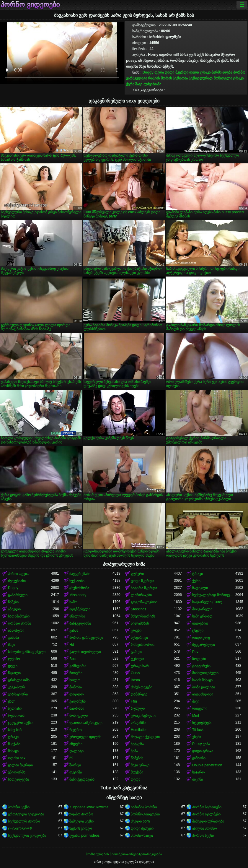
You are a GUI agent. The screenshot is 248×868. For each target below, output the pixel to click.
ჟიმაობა (199, 758)
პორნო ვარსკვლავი (86, 638)
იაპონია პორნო (144, 807)
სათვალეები (18, 779)
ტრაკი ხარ (140, 666)
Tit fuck (198, 730)
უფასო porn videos (84, 836)
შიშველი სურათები (208, 821)
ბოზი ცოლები (204, 687)
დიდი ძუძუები (142, 828)
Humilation (139, 730)
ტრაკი (238, 78)
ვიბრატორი (18, 694)
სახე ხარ (15, 730)
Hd (72, 645)
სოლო (75, 680)
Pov (195, 652)
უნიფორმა (17, 772)
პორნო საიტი (142, 836)
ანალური (77, 616)
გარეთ (137, 652)
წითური (76, 673)
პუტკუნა (137, 744)
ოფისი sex (17, 758)
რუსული (138, 708)
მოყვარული (202, 609)
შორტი (75, 765)
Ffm (134, 701)
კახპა (74, 630)
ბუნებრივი (139, 638)
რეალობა (16, 716)
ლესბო (14, 659)
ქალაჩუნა (77, 701)
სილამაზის (140, 623)
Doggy (148, 72)
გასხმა (13, 638)
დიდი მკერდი (176, 72)
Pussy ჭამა (201, 744)
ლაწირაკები (141, 595)
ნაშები (13, 602)
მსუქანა (14, 744)
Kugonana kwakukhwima (89, 807)
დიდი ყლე (201, 638)
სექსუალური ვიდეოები (27, 836)
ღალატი (76, 751)
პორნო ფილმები (206, 814)
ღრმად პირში (19, 623)
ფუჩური (137, 574)
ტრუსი (136, 630)
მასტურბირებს (143, 616)
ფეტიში (76, 772)
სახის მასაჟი (202, 680)
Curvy (135, 673)
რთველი (200, 708)
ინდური (76, 744)
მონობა (76, 687)
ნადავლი (200, 588)
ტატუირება (201, 666)
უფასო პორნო (81, 814)
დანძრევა (139, 694)
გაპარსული (18, 595)
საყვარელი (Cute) (207, 602)
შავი (139, 84)
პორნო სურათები (207, 807)
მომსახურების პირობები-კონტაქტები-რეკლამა (124, 854)
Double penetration (207, 765)
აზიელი (14, 609)
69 (71, 758)
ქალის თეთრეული (85, 652)
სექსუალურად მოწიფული (210, 78)
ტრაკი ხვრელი (143, 716)
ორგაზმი (138, 723)
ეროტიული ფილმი (85, 737)
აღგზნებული (80, 609)
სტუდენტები (202, 723)
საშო (73, 602)
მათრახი (77, 708)
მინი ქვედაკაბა (82, 779)
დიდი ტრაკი (200, 72)
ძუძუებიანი (152, 84)
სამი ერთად (202, 616)
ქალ (12, 701)
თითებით (200, 623)
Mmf (196, 716)
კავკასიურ (17, 687)
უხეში (197, 737)
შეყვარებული (204, 645)
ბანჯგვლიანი (80, 623)
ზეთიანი (15, 708)
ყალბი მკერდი (20, 765)
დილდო (76, 694)
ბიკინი (198, 779)
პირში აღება (222, 72)
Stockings (138, 609)
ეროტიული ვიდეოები (26, 814)
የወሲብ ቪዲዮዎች (20, 828)
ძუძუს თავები (142, 687)
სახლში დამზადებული (27, 652)
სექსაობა (180, 78)
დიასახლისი (203, 694)
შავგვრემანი (80, 574)
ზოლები (199, 659)
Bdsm (135, 680)
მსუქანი (137, 772)
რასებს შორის (160, 78)
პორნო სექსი (19, 807)
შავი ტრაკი (140, 765)
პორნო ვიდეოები (30, 5)
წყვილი (14, 673)
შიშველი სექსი (81, 821)
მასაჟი (13, 751)
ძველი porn (140, 821)
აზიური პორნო (204, 828)
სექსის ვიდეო (81, 828)
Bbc (72, 659)
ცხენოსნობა (79, 588)
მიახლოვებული (205, 673)
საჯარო (198, 772)
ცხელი (198, 630)
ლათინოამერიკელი (86, 723)
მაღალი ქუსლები (145, 737)
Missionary (78, 595)
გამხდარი (78, 666)
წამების (137, 758)
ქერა (130, 84)
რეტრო (76, 730)
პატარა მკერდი (144, 588)
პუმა (134, 751)
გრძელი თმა (19, 680)
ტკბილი (137, 659)
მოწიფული (79, 716)
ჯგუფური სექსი (20, 723)
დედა (159, 72)
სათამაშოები (19, 616)
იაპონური (16, 630)
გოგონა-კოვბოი (144, 602)
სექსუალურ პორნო (24, 821)
